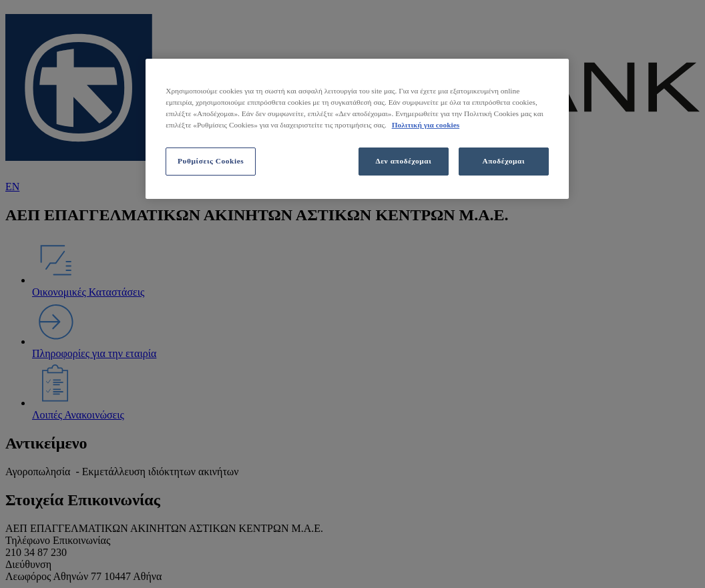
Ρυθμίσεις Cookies (211, 161)
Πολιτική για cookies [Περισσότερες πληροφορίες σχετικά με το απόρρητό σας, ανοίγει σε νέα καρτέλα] (426, 125)
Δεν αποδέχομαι (403, 161)
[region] (357, 129)
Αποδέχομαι (504, 161)
